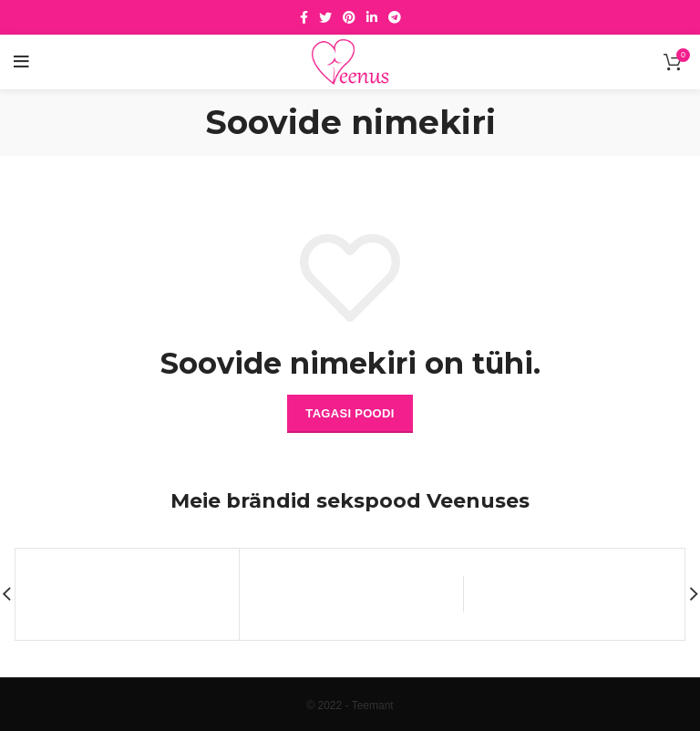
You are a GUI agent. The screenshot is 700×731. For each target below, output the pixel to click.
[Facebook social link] (304, 17)
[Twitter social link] (325, 17)
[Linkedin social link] (372, 17)
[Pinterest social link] (349, 17)
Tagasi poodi (350, 413)
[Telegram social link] (395, 17)
